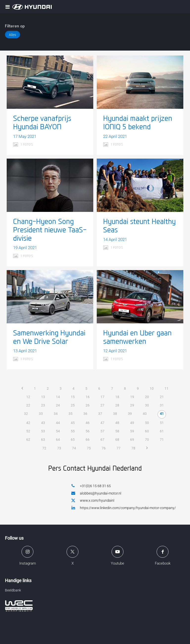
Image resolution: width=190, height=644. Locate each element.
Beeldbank (13, 590)
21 (162, 397)
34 (56, 414)
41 (162, 414)
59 (132, 431)
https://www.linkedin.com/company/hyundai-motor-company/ (124, 508)
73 (59, 448)
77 (119, 448)
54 (58, 431)
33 (41, 414)
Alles (12, 35)
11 (166, 388)
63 (43, 440)
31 (162, 405)
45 (73, 423)
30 (147, 405)
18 (117, 397)
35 (71, 414)
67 (102, 440)
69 (132, 440)
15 (73, 397)
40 (145, 414)
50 (147, 423)
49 (132, 423)
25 (73, 405)
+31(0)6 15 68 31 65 (91, 486)
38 (115, 414)
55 (73, 431)
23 (43, 405)
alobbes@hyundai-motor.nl (96, 493)
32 (26, 414)
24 (58, 405)
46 (88, 423)
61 (162, 431)
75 (89, 448)
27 (102, 405)
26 (88, 405)
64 (58, 440)
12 (28, 397)
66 (88, 440)
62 (28, 440)
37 (100, 414)
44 (58, 423)
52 (28, 431)
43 (43, 423)
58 (117, 431)
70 (147, 440)
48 (117, 423)
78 (133, 448)
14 (58, 397)
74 (74, 448)
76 (104, 448)
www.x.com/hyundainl (93, 501)
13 (43, 397)
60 (147, 431)
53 (43, 431)
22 (28, 405)
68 (117, 440)
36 (85, 414)
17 (102, 397)
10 (152, 388)
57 (102, 431)
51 (162, 423)
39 (130, 414)
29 (132, 405)
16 (88, 397)
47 (102, 423)
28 (117, 405)
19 (132, 397)
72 (44, 448)
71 (162, 440)
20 (147, 397)
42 (28, 423)
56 (88, 431)
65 (73, 440)
